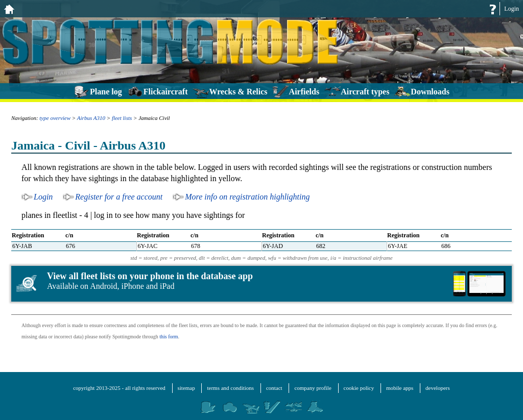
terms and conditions (230, 388)
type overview (55, 118)
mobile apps (400, 388)
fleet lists (122, 118)
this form (169, 337)
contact (274, 388)
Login (512, 9)
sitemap (186, 388)
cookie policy (359, 388)
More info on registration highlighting (247, 197)
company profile (313, 388)
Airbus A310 (91, 118)
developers (438, 388)
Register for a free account (119, 197)
